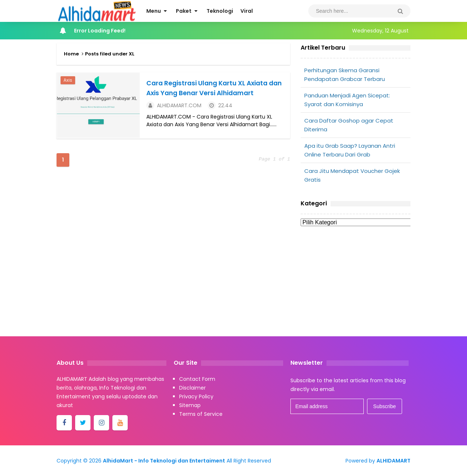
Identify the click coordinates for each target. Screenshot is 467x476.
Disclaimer (192, 388)
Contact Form (197, 379)
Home (71, 54)
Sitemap (190, 405)
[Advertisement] (356, 287)
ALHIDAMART (393, 461)
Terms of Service (201, 414)
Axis (67, 80)
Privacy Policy (196, 396)
